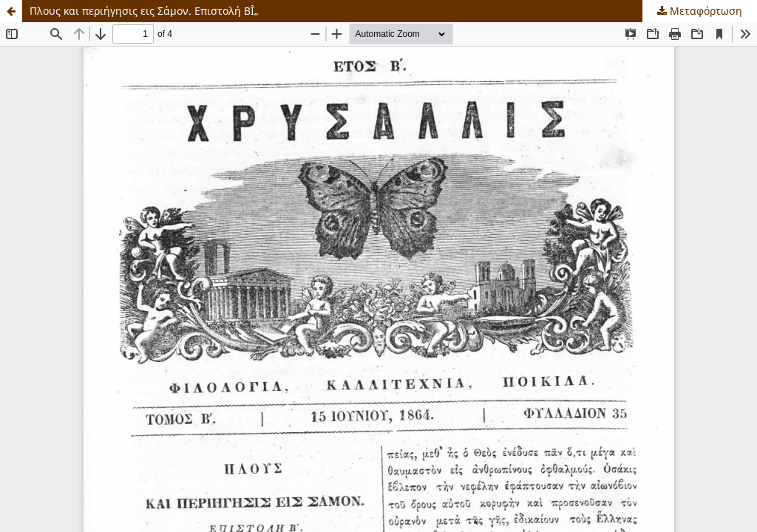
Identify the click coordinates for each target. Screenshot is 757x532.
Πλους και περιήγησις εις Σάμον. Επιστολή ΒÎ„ (144, 11)
